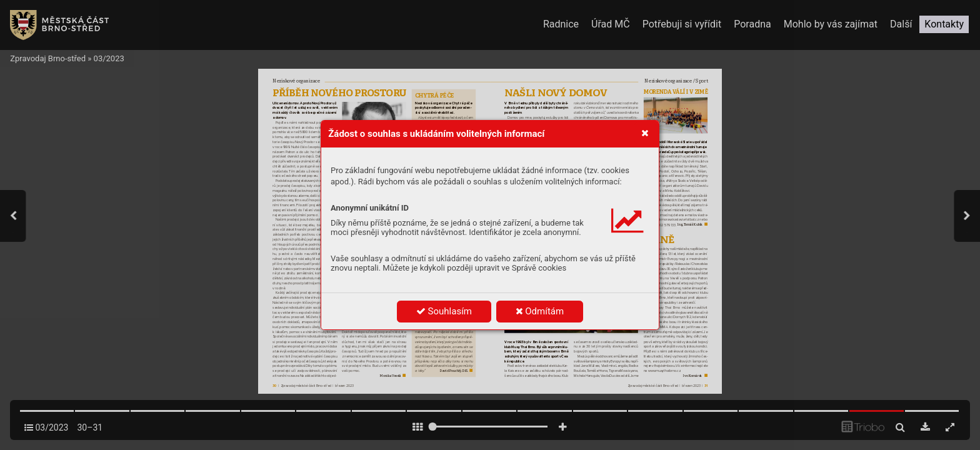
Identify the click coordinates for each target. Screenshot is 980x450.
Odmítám (540, 311)
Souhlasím (444, 311)
